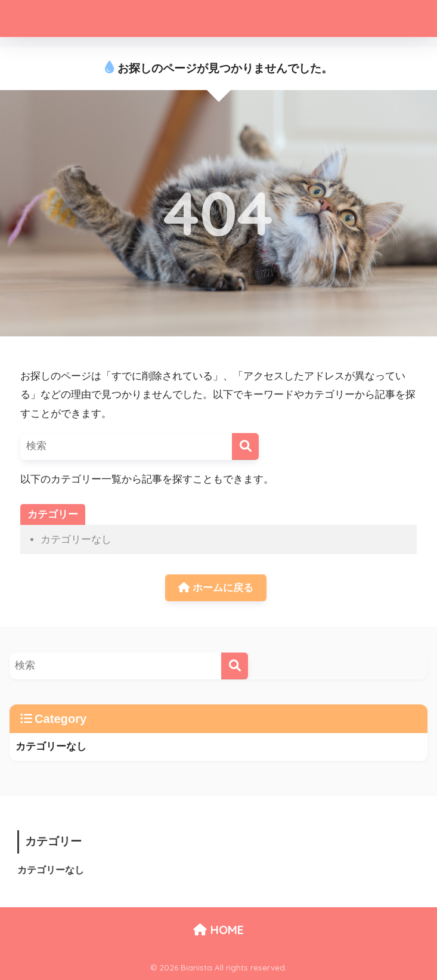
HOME (218, 930)
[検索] (245, 446)
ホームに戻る (216, 588)
